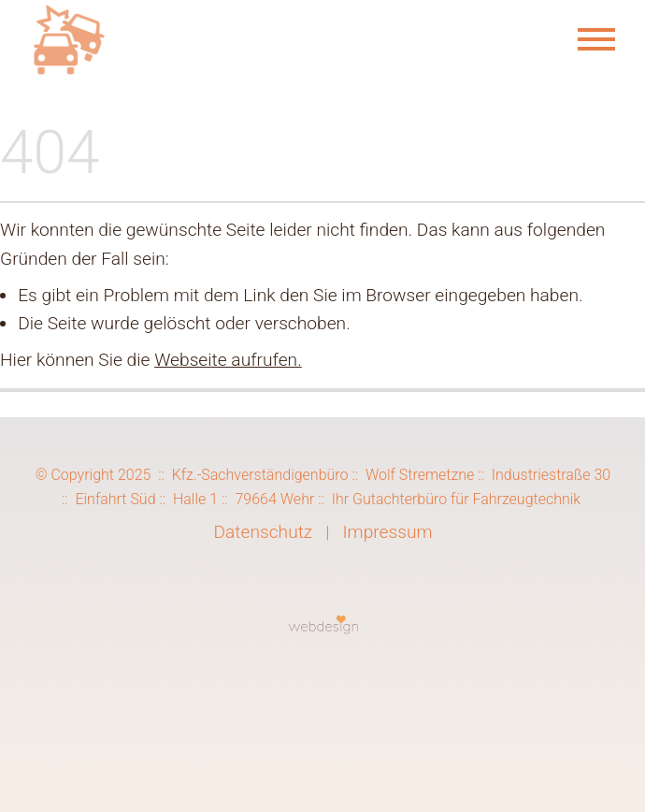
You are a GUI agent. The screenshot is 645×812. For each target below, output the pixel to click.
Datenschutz (263, 532)
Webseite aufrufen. (228, 360)
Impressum (387, 532)
